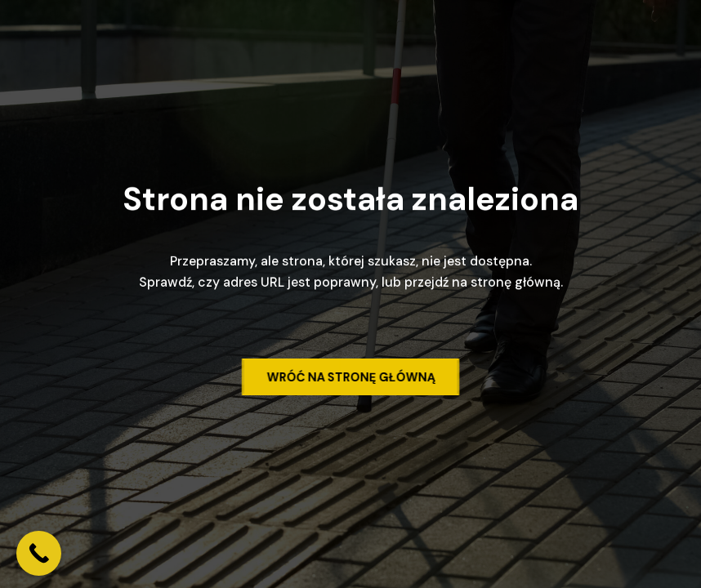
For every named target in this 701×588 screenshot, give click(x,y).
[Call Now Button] (39, 553)
